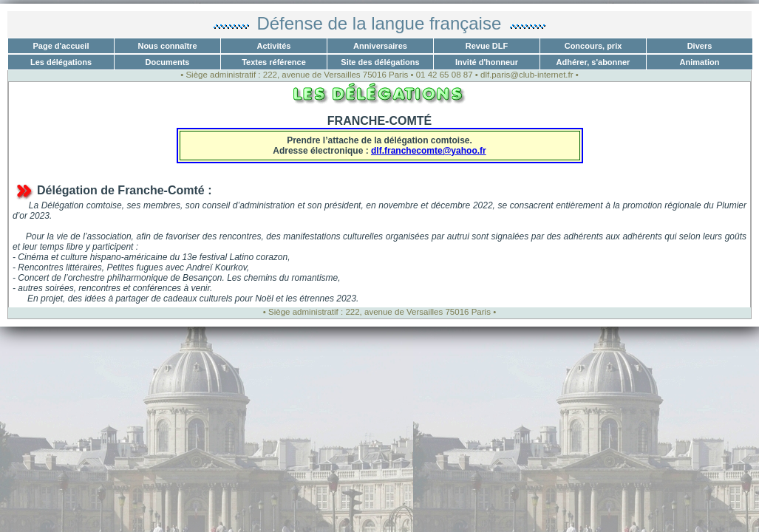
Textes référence (274, 62)
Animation (700, 62)
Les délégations (61, 62)
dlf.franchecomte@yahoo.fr (429, 151)
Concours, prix (593, 46)
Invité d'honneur (487, 62)
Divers (700, 46)
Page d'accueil (61, 46)
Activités (274, 46)
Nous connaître (167, 46)
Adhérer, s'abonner (593, 62)
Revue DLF (487, 46)
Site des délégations (380, 62)
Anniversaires (380, 46)
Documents (168, 62)
